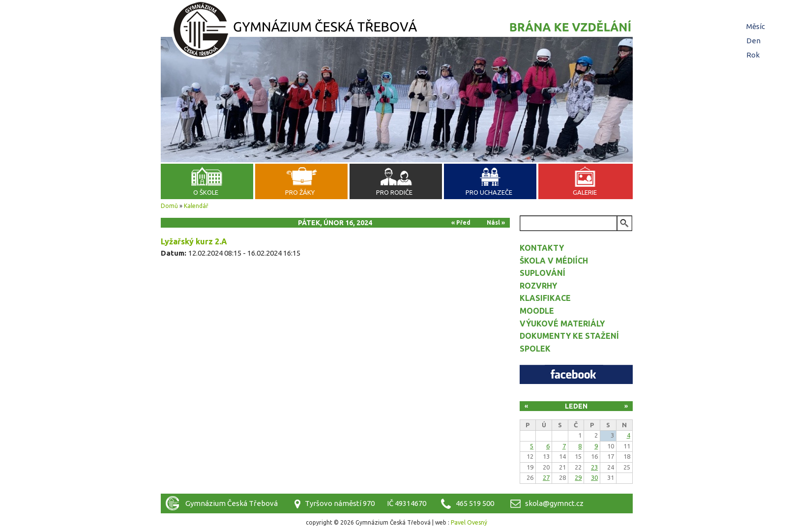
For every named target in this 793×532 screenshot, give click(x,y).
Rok (753, 55)
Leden (576, 406)
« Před (461, 222)
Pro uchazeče (489, 192)
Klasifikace (545, 298)
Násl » (496, 222)
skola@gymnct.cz (554, 503)
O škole (206, 192)
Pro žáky (300, 192)
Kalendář (196, 206)
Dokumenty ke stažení (569, 336)
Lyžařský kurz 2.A (194, 241)
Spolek (535, 349)
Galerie (585, 192)
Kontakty (542, 248)
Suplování (543, 273)
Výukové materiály (562, 324)
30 (594, 477)
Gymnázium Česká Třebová (397, 32)
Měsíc (756, 26)
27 (546, 477)
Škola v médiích (554, 261)
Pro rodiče (394, 192)
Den (755, 41)
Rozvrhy (538, 286)
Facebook (576, 374)
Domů (169, 206)
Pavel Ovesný (469, 522)
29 (578, 477)
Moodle (537, 311)
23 (594, 467)
